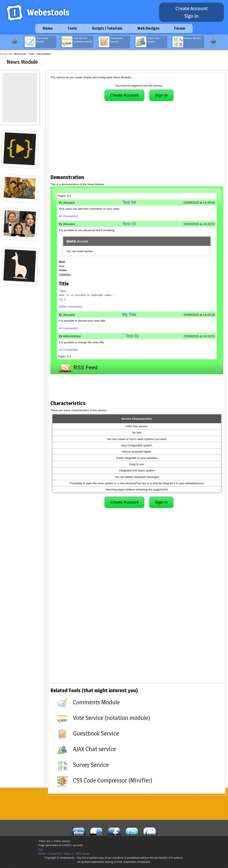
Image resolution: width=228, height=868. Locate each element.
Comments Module (37, 42)
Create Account (192, 8)
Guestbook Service (110, 42)
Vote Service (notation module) (77, 42)
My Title (129, 314)
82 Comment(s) (68, 216)
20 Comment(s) (68, 349)
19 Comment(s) (68, 328)
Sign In (191, 16)
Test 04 (129, 202)
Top (41, 849)
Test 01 (132, 336)
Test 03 (129, 224)
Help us (69, 853)
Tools (72, 28)
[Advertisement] (137, 140)
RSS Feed (77, 367)
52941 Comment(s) (71, 306)
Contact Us (55, 853)
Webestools (20, 54)
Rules (42, 853)
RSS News (83, 853)
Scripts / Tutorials (107, 28)
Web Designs (148, 28)
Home (48, 28)
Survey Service (187, 42)
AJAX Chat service (147, 42)
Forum (180, 28)
